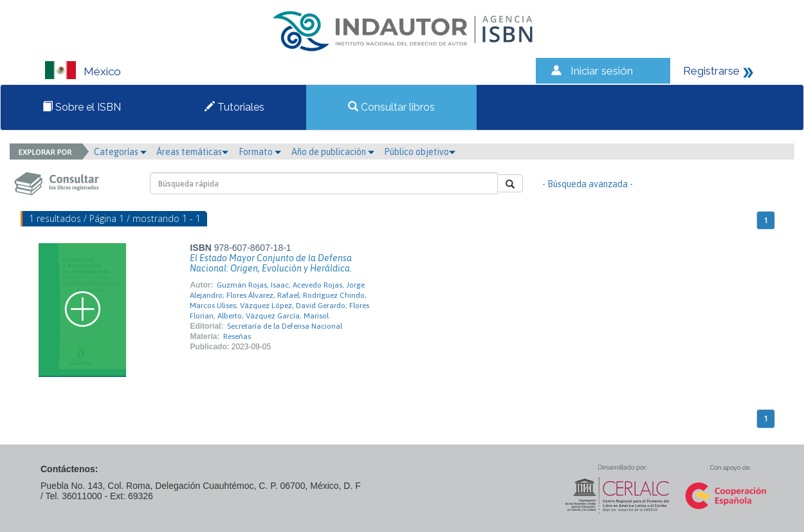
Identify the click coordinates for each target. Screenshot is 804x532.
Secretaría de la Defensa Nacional (285, 326)
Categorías (120, 152)
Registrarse (711, 71)
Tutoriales (234, 107)
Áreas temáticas (192, 152)
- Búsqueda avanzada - (588, 184)
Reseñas (237, 336)
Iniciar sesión (602, 71)
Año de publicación (333, 152)
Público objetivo (420, 152)
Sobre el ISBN (82, 107)
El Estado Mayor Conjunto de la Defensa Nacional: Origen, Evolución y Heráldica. (271, 263)
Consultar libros (391, 107)
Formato (260, 152)
